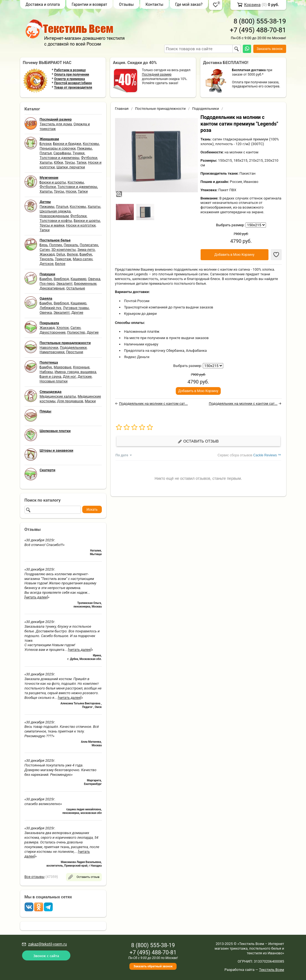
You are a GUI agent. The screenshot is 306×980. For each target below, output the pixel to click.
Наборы (46, 372)
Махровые (63, 367)
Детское (47, 264)
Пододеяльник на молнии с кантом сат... (153, 404)
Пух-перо (47, 283)
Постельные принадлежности (160, 109)
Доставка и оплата (43, 4)
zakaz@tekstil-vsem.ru (47, 944)
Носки (71, 191)
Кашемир (79, 279)
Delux (61, 254)
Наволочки (49, 347)
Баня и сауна (50, 376)
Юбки (58, 162)
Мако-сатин (83, 259)
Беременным (85, 283)
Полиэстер (76, 332)
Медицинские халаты (58, 396)
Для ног (70, 376)
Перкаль (71, 245)
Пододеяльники (73, 347)
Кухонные (81, 367)
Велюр (72, 254)
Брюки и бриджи (67, 144)
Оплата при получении (72, 74)
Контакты (155, 4)
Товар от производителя (73, 87)
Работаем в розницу (70, 70)
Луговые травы (76, 308)
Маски (90, 401)
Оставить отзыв (198, 441)
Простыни (74, 352)
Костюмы (91, 144)
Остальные (76, 288)
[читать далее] (36, 597)
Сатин (45, 250)
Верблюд (61, 279)
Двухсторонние (53, 332)
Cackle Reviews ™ (267, 455)
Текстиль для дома (56, 124)
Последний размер (157, 74)
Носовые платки (54, 381)
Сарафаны (62, 153)
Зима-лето (86, 250)
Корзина (252, 5)
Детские (85, 376)
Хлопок (62, 328)
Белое (60, 264)
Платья (46, 153)
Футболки (89, 158)
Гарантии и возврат (90, 4)
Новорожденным (54, 216)
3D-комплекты (64, 250)
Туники (79, 153)
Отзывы (126, 4)
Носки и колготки (81, 225)
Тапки (81, 162)
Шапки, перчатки (71, 167)
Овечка (94, 279)
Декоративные (52, 288)
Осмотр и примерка (70, 79)
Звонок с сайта (46, 956)
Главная (122, 109)
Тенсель (47, 259)
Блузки (46, 144)
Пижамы (85, 148)
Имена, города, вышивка (75, 372)
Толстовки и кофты (56, 221)
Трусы (70, 162)
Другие (77, 312)
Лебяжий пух (51, 308)
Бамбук (86, 254)
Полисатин (89, 245)
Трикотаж (63, 259)
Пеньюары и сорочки (58, 148)
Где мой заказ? (189, 4)
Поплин (56, 245)
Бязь (44, 245)
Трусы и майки (52, 225)
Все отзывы (35, 877)
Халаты (46, 162)
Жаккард (47, 254)
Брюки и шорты (53, 182)
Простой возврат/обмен (73, 83)
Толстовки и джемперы (60, 158)
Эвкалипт (64, 283)
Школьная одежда (55, 211)
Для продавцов (70, 401)
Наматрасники (52, 352)
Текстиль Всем (272, 970)
